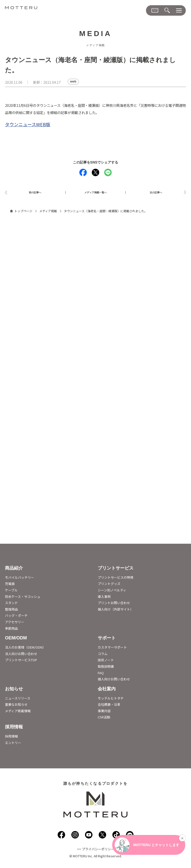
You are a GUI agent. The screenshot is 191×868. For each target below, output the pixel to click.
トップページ (23, 213)
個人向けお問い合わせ (114, 681)
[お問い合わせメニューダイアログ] (155, 10)
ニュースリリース (18, 700)
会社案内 (107, 691)
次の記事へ (156, 194)
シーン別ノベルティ (112, 592)
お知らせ (14, 691)
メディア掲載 (48, 213)
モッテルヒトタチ (111, 700)
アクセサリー (15, 624)
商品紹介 (14, 570)
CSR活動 (104, 719)
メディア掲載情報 (18, 713)
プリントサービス (116, 570)
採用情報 (14, 729)
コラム (103, 656)
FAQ (101, 675)
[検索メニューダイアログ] (167, 11)
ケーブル (11, 592)
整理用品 (11, 611)
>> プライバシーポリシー (96, 851)
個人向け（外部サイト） (116, 611)
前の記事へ (35, 194)
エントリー (13, 745)
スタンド (11, 605)
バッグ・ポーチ (16, 618)
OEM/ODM (16, 640)
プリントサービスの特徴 (116, 579)
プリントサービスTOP (21, 662)
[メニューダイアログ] (179, 11)
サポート (107, 640)
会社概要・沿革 (109, 707)
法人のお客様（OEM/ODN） (25, 649)
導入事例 (104, 599)
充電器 (10, 586)
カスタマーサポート (112, 649)
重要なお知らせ (16, 707)
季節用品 (11, 630)
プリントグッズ (109, 586)
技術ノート (106, 662)
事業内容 (104, 713)
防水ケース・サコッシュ (23, 599)
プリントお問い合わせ (114, 605)
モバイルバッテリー (20, 579)
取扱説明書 (106, 668)
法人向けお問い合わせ (21, 656)
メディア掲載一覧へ (95, 194)
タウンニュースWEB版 (28, 124)
